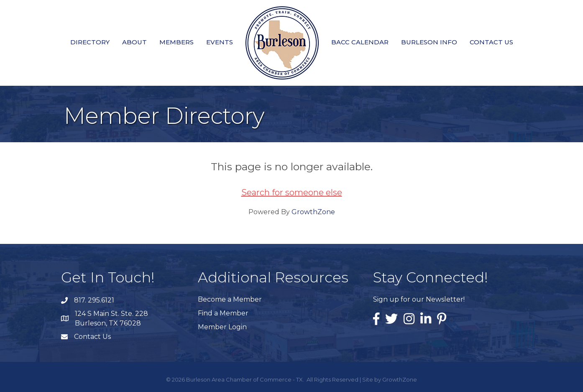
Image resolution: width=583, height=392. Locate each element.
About (134, 42)
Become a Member (230, 299)
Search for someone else (292, 192)
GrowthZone (313, 212)
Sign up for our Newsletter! (419, 299)
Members (176, 42)
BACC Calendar (360, 42)
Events (220, 42)
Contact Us (491, 42)
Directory (90, 42)
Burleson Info (429, 42)
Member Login (222, 327)
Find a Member (223, 313)
